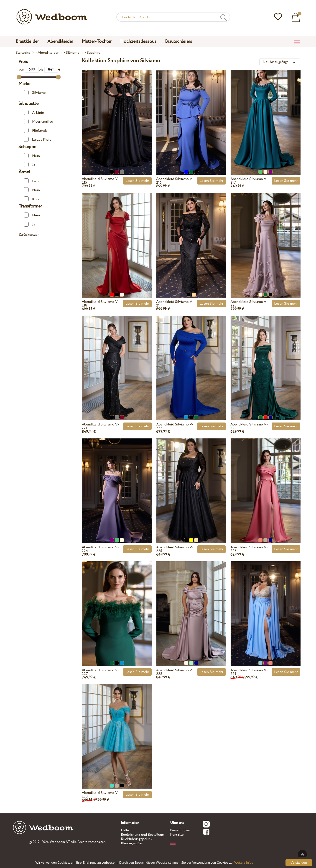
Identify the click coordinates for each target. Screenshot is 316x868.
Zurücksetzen (29, 235)
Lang (32, 181)
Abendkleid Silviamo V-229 (249, 672)
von (29, 70)
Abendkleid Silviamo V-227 (100, 672)
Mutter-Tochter (97, 42)
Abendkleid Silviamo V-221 (100, 426)
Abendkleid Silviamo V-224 (100, 549)
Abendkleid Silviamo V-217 (249, 181)
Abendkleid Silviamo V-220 (249, 304)
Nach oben (302, 854)
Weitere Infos (244, 863)
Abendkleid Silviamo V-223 (249, 426)
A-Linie (34, 113)
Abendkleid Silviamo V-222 (175, 426)
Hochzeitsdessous (138, 42)
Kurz (31, 199)
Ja (29, 165)
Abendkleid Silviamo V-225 (175, 549)
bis (48, 70)
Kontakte (177, 835)
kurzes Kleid (37, 139)
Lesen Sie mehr (137, 181)
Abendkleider (60, 42)
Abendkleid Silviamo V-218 (100, 304)
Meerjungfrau (38, 122)
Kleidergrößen (132, 843)
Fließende (36, 131)
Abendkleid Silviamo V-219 (175, 304)
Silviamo (35, 93)
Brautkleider (27, 42)
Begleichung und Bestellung (142, 835)
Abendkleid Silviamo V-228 (175, 672)
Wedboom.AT (60, 842)
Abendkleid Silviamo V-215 (100, 181)
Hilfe (125, 830)
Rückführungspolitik (137, 839)
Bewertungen (180, 830)
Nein (32, 156)
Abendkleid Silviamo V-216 (175, 181)
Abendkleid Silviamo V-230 (100, 795)
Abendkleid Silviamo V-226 (249, 549)
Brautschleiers (179, 42)
